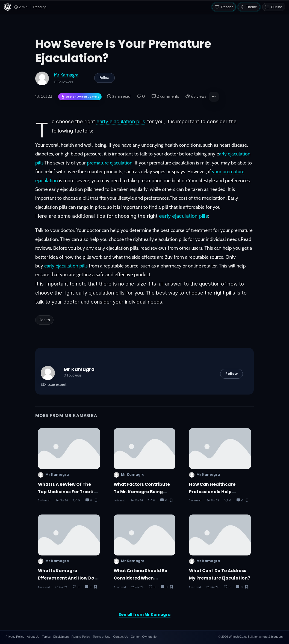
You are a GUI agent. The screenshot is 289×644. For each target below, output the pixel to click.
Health (44, 320)
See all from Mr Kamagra (144, 614)
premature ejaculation (110, 163)
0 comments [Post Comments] (165, 96)
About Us (33, 637)
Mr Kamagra (66, 75)
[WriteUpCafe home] (8, 7)
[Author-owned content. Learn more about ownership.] (80, 97)
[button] (214, 97)
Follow (104, 78)
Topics (46, 637)
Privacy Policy (15, 637)
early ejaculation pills (121, 121)
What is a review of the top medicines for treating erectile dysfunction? (69, 492)
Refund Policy (81, 637)
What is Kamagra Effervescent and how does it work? (69, 578)
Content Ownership (144, 637)
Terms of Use (102, 637)
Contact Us (120, 637)
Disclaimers (61, 637)
